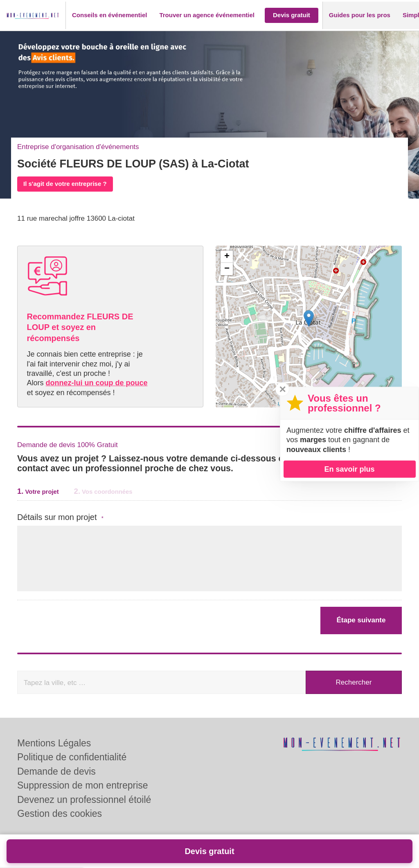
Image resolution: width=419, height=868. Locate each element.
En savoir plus (349, 469)
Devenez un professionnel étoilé (84, 800)
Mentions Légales (54, 743)
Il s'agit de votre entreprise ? (65, 184)
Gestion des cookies (60, 814)
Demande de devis (56, 771)
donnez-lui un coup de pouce (97, 383)
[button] (109, 15)
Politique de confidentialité (72, 757)
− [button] (227, 269)
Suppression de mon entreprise (83, 785)
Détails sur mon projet (60, 517)
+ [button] (227, 257)
